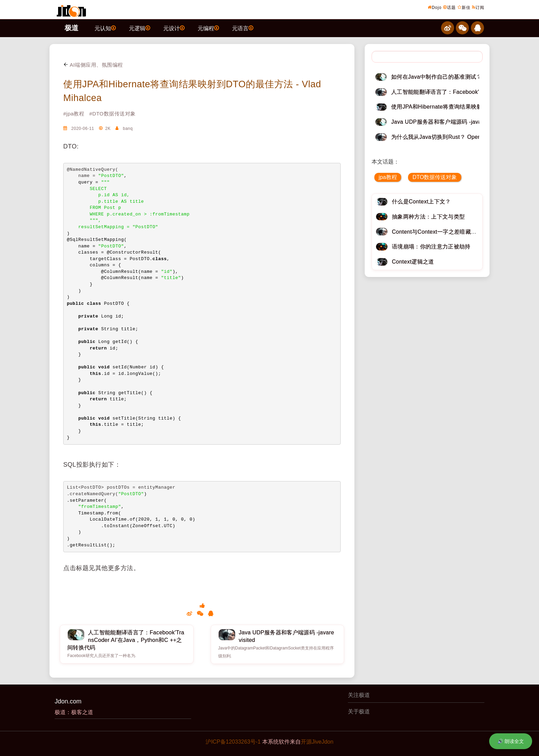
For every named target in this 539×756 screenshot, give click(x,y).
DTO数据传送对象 (435, 177)
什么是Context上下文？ (421, 202)
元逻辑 (140, 28)
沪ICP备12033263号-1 (233, 742)
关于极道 (359, 711)
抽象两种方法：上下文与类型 (428, 217)
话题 (449, 7)
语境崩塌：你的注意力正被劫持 (431, 247)
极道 (71, 28)
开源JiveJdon (317, 742)
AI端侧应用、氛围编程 (93, 65)
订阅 (478, 7)
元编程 (208, 28)
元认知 (105, 28)
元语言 (243, 28)
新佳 (464, 7)
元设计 (174, 28)
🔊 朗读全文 (511, 741)
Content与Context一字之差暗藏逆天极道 (443, 232)
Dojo (435, 7)
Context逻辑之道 (413, 262)
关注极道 (359, 695)
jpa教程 (388, 177)
